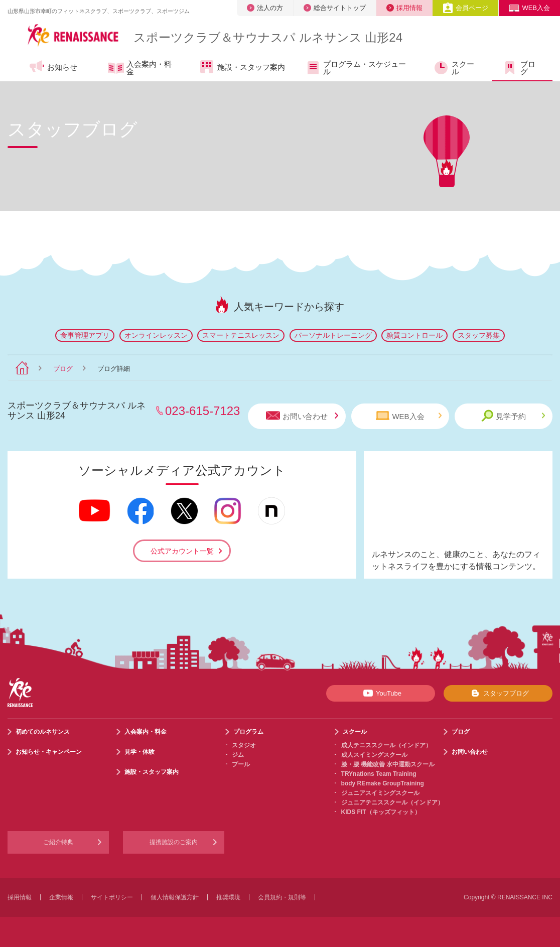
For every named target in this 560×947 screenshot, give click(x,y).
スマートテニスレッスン (241, 335)
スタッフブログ (498, 693)
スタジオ (244, 745)
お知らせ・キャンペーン (49, 752)
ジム (238, 755)
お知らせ (53, 67)
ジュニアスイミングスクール (380, 793)
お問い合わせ (302, 416)
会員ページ (465, 8)
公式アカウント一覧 (182, 551)
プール (241, 764)
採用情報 (404, 8)
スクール (454, 68)
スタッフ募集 (479, 335)
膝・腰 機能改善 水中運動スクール (388, 764)
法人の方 (265, 8)
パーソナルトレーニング (333, 335)
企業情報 (61, 897)
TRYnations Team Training (379, 774)
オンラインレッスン (156, 335)
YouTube (381, 693)
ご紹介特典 (58, 842)
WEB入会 (529, 8)
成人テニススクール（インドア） (386, 745)
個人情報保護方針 (175, 897)
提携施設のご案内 (174, 842)
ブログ (519, 68)
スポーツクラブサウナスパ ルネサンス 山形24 (268, 37)
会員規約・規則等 (282, 897)
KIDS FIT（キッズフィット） (381, 812)
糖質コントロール (414, 335)
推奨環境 (228, 897)
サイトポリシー (112, 897)
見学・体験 (139, 752)
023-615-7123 (202, 411)
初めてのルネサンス (43, 732)
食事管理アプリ (85, 335)
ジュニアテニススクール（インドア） (392, 802)
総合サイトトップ (335, 8)
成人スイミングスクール (374, 755)
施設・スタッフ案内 (242, 67)
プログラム (248, 732)
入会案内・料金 (140, 68)
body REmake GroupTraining (383, 783)
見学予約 (513, 416)
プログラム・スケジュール (355, 68)
